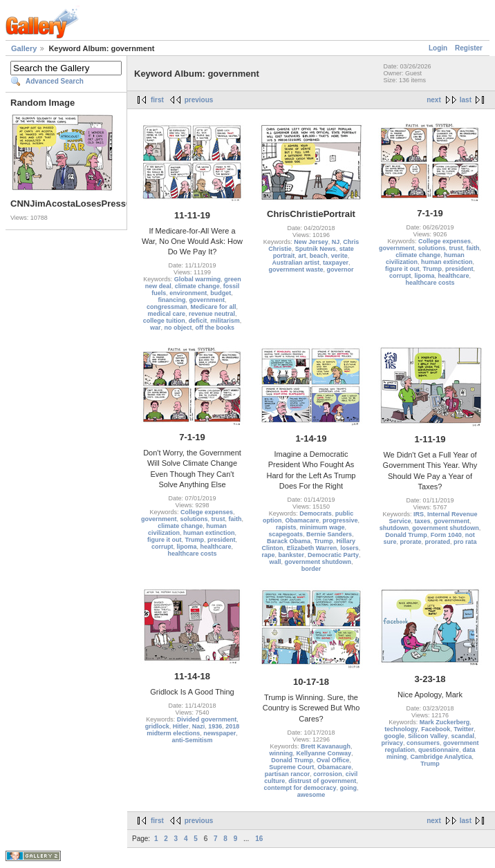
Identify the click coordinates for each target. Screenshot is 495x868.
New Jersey (311, 242)
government (207, 300)
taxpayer (336, 263)
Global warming (198, 279)
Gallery (24, 48)
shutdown (394, 528)
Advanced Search (55, 81)
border (311, 569)
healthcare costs (430, 283)
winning (281, 753)
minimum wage (323, 527)
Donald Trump (406, 535)
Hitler (181, 726)
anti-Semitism (192, 740)
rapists (286, 527)
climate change (197, 286)
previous (199, 100)
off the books (215, 328)
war (156, 328)
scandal (463, 736)
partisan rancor (288, 774)
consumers (423, 743)
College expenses (445, 241)
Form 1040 (446, 535)
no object (178, 328)
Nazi (199, 726)
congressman (167, 307)
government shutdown (318, 562)
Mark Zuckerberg (445, 722)
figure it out (402, 269)
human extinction (447, 262)
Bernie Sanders (329, 534)
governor (340, 270)
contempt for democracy (300, 788)
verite (339, 256)
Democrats (316, 513)
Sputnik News (316, 249)
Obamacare (302, 520)
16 (259, 839)
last (466, 100)
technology (401, 729)
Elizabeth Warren (312, 548)
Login (438, 48)
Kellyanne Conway (324, 753)
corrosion (328, 774)
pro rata (465, 542)
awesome (311, 795)
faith (473, 248)
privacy (392, 743)
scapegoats (286, 534)
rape (268, 555)
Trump (432, 269)
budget (221, 293)
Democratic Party (333, 555)
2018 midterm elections (193, 730)
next (434, 100)
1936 (215, 726)
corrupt (400, 276)
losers (349, 548)
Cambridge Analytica (441, 757)
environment (188, 293)
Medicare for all (214, 307)
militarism (225, 321)
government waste (296, 270)
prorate (410, 542)
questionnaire (439, 750)
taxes (422, 521)
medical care (166, 314)
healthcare (454, 276)
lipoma (424, 276)
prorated (438, 542)
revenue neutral (212, 314)
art (302, 256)
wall (275, 562)
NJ (336, 242)
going (349, 788)
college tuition (164, 321)
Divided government (207, 719)
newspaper (220, 733)
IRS (419, 514)
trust (456, 248)
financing (171, 300)
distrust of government (322, 781)
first (157, 100)
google (394, 736)
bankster (291, 555)
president (459, 269)
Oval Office (333, 760)
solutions (431, 248)
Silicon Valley (428, 736)
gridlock (157, 726)
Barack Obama (289, 541)
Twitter (464, 729)
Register (469, 48)
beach (319, 256)
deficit (198, 321)
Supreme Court (291, 767)
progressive (340, 520)
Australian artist (296, 263)
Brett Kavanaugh (326, 746)
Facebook (436, 729)
